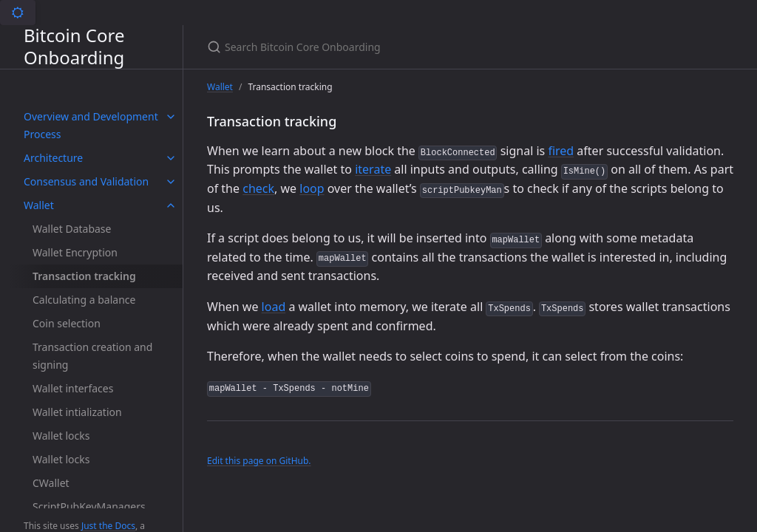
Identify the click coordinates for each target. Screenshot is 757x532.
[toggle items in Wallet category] (171, 205)
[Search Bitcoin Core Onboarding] (381, 47)
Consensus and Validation (86, 181)
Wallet (39, 205)
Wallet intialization (77, 412)
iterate (373, 169)
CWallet (51, 483)
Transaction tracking (84, 276)
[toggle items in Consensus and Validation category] (171, 182)
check (258, 188)
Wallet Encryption (75, 252)
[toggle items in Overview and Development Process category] (171, 117)
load (274, 307)
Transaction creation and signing (92, 356)
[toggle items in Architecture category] (171, 158)
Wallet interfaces (73, 388)
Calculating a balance (84, 300)
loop (312, 188)
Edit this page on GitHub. (259, 461)
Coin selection (67, 323)
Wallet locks (61, 436)
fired (561, 151)
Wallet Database (72, 229)
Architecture (53, 158)
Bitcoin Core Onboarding (74, 47)
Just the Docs (108, 526)
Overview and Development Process (91, 125)
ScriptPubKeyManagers (89, 507)
